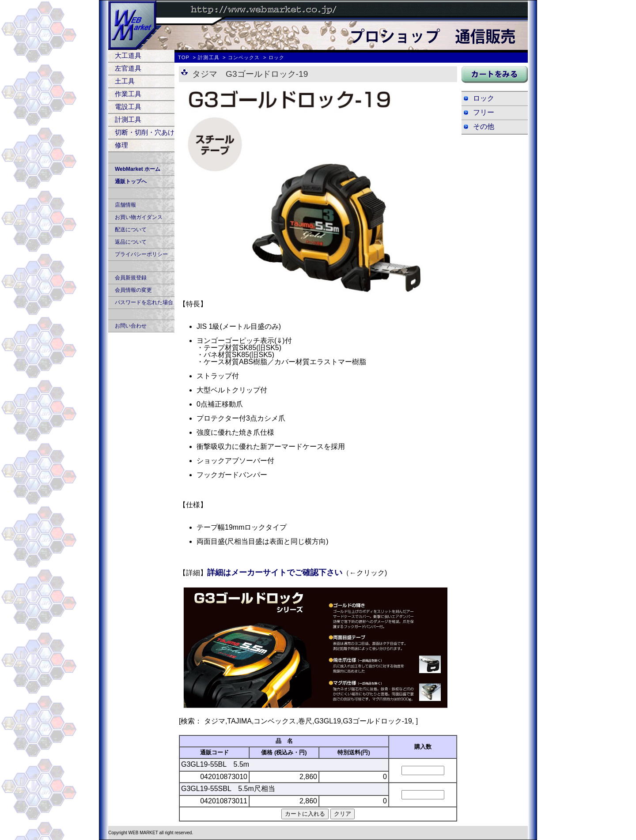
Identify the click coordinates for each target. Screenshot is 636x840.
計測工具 (128, 119)
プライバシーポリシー (141, 254)
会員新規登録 (131, 278)
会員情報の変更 (133, 290)
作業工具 (128, 94)
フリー (484, 112)
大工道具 (128, 55)
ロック (484, 98)
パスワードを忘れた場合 (144, 302)
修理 (121, 145)
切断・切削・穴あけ (145, 132)
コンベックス (244, 57)
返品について (131, 242)
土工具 (125, 81)
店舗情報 (125, 205)
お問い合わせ (131, 326)
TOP (184, 57)
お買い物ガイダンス (139, 217)
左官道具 (128, 68)
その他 (484, 126)
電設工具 (128, 107)
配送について (131, 230)
